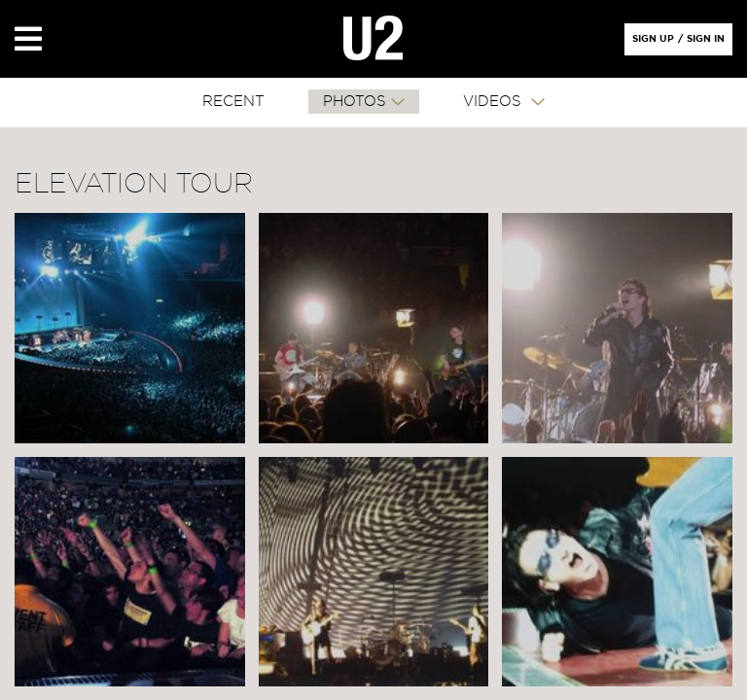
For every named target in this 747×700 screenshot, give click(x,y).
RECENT (233, 102)
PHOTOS (355, 102)
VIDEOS (495, 102)
